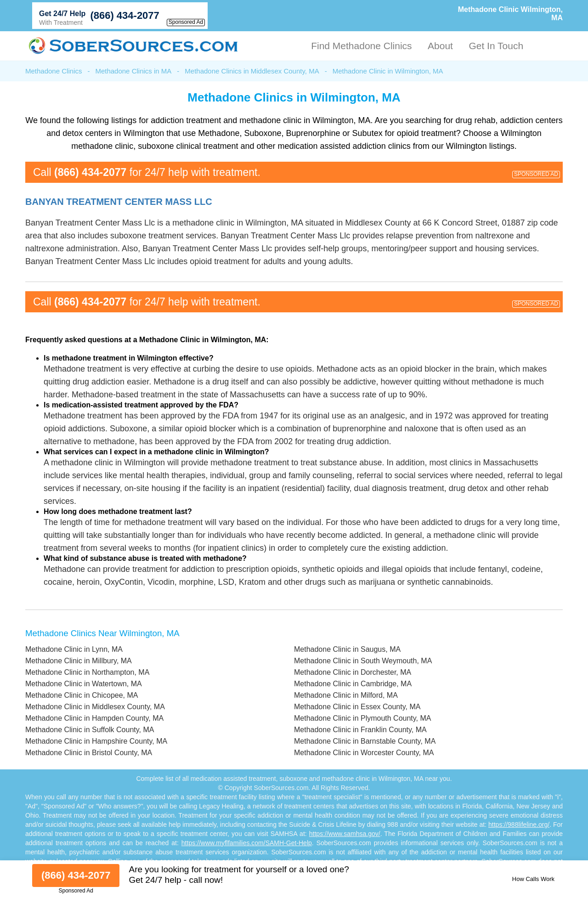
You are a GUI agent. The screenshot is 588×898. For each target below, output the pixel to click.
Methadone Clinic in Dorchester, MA (353, 672)
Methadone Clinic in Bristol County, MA (89, 753)
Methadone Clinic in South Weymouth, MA (363, 661)
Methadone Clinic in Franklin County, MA (360, 730)
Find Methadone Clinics (361, 46)
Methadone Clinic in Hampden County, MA (94, 718)
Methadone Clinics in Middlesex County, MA (252, 71)
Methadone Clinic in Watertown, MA (84, 684)
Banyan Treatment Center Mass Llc (119, 202)
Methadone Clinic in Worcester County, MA (364, 753)
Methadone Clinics (54, 71)
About (440, 46)
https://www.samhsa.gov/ (345, 834)
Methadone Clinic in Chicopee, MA (82, 695)
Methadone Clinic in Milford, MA (346, 695)
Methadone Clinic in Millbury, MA (79, 661)
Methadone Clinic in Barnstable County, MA (365, 741)
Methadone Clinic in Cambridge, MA (353, 684)
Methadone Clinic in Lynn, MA (74, 649)
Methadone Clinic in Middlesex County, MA (95, 707)
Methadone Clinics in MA (133, 71)
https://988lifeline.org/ (519, 825)
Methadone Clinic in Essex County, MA (357, 707)
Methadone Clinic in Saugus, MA (347, 649)
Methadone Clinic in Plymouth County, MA (363, 718)
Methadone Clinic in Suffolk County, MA (90, 730)
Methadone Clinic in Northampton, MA (87, 672)
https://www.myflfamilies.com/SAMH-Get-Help (247, 843)
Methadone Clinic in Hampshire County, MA (96, 741)
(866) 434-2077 (124, 15)
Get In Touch (496, 46)
